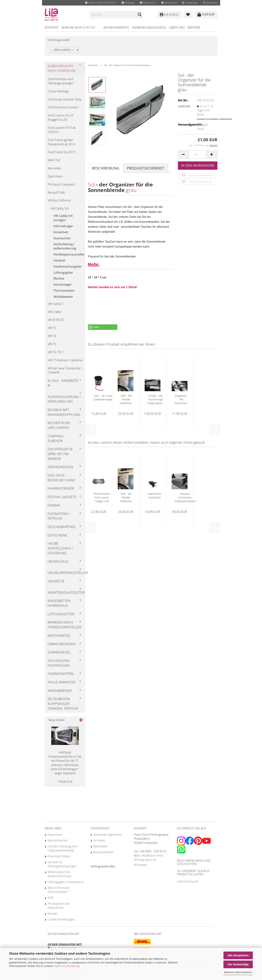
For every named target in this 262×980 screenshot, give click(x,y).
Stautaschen (62, 238)
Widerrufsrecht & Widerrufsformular (60, 874)
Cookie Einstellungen (61, 919)
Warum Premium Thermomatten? (59, 890)
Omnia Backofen (62, 644)
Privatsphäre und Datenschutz (59, 906)
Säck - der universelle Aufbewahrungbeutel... (106, 398)
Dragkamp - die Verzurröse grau (181, 399)
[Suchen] (140, 15)
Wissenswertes (116, 27)
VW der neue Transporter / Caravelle (65, 370)
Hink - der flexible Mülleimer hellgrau (126, 399)
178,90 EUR (65, 782)
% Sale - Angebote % (63, 383)
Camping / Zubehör (56, 438)
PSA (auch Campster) (61, 184)
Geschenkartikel (62, 527)
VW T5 (52, 344)
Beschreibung (106, 168)
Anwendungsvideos (149, 27)
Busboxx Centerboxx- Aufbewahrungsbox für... (185, 498)
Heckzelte (56, 581)
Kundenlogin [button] (190, 3)
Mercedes (54, 168)
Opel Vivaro (55, 176)
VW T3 (52, 328)
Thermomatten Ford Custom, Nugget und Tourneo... (102, 498)
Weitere (194, 27)
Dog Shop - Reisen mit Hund (61, 478)
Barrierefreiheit (58, 840)
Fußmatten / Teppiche (59, 516)
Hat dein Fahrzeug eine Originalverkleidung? (63, 848)
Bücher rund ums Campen (59, 425)
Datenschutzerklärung (67, 966)
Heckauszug (58, 561)
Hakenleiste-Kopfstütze (155, 496)
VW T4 (52, 336)
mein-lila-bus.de (188, 881)
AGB (50, 898)
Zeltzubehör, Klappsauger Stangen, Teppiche (63, 704)
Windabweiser (63, 297)
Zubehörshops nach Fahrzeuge (62, 68)
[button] (169, 3)
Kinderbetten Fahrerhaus (59, 603)
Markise (59, 278)
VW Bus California (59, 200)
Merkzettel (210, 3)
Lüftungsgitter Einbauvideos (66, 882)
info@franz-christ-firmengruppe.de (149, 858)
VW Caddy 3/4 (60, 208)
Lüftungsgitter (63, 273)
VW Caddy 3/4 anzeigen (63, 218)
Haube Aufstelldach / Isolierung (60, 548)
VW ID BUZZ (56, 320)
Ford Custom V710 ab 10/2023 (62, 130)
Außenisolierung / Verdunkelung (64, 399)
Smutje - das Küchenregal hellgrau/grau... (156, 399)
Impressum (55, 835)
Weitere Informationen (238, 972)
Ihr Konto (99, 840)
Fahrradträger (63, 226)
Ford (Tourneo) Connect (63, 107)
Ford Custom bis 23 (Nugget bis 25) (60, 117)
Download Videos (59, 856)
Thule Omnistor (61, 682)
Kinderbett (61, 232)
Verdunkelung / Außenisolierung (65, 246)
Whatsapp (128, 3)
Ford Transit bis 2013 (61, 152)
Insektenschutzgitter (68, 266)
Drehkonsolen (60, 467)
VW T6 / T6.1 (56, 352)
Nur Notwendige (238, 964)
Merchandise (59, 635)
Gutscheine (57, 535)
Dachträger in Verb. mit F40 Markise (60, 454)
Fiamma (54, 505)
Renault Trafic (57, 192)
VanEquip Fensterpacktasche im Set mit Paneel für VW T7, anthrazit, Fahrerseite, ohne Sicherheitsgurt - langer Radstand (65, 763)
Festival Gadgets (62, 497)
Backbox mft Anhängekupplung (64, 412)
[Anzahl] (198, 155)
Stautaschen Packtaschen (59, 663)
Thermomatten (64, 291)
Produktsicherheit (146, 168)
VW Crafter (55, 312)
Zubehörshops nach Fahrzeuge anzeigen (61, 81)
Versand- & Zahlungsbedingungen (62, 864)
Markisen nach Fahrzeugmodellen (64, 625)
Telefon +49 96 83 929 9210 (101, 3)
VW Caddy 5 (56, 304)
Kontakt (52, 27)
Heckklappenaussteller (69, 254)
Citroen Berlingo (58, 91)
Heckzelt (59, 260)
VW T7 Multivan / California (65, 360)
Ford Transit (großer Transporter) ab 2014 (61, 142)
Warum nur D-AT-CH (78, 27)
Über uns (177, 27)
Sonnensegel (62, 284)
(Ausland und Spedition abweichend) (215, 119)
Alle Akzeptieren (238, 955)
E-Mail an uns (148, 3)
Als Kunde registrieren (108, 835)
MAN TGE (54, 160)
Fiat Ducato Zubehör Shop (65, 99)
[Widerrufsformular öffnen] (103, 866)
